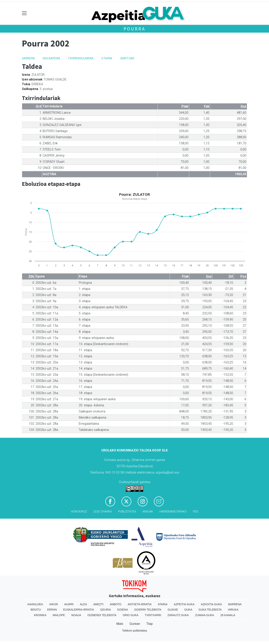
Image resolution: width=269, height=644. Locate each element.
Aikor (54, 604)
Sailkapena (51, 58)
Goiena (122, 610)
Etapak (107, 58)
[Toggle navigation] (24, 13)
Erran (52, 610)
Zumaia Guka (205, 615)
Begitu (36, 610)
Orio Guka (130, 615)
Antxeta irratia (140, 604)
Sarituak (127, 58)
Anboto (116, 604)
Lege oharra (103, 512)
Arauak (148, 512)
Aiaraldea (35, 604)
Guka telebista (210, 610)
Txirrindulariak (81, 58)
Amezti (98, 604)
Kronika (40, 615)
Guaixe (173, 610)
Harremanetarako (173, 512)
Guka (188, 610)
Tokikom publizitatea (134, 631)
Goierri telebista (148, 610)
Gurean (135, 624)
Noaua (76, 615)
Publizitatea (127, 512)
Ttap (150, 624)
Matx (120, 624)
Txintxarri (153, 615)
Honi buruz (79, 512)
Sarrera (28, 58)
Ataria (163, 604)
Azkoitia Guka (211, 604)
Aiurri (69, 604)
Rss (196, 512)
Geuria (105, 610)
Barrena (235, 604)
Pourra (135, 29)
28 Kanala (228, 615)
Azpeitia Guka (184, 604)
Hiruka (233, 610)
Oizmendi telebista (102, 615)
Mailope (59, 615)
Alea (83, 604)
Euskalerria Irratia (79, 610)
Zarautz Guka (178, 615)
